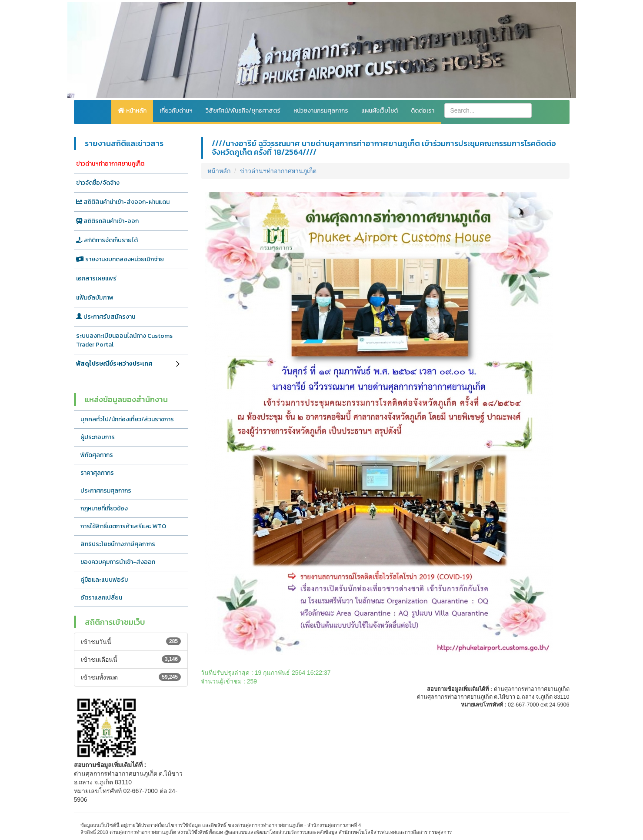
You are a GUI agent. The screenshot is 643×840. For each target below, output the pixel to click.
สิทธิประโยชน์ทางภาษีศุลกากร (118, 544)
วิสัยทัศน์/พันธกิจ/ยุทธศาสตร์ (243, 111)
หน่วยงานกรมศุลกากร (321, 111)
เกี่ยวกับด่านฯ (176, 111)
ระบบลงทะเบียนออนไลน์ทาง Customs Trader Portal (124, 340)
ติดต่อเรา (423, 111)
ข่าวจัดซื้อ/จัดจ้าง (98, 183)
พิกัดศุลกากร (97, 455)
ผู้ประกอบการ (98, 437)
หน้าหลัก (132, 111)
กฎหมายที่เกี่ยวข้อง (104, 508)
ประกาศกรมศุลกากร (106, 491)
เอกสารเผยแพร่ (96, 278)
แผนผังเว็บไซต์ (380, 111)
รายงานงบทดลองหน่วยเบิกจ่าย (120, 259)
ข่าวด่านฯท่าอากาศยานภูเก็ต (110, 164)
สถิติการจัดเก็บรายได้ (107, 240)
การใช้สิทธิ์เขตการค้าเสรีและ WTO (123, 526)
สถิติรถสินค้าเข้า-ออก (107, 221)
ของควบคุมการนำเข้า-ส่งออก (118, 562)
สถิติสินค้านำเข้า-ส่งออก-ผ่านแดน (123, 202)
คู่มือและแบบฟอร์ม (104, 580)
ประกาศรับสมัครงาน (106, 317)
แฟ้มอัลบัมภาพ (95, 298)
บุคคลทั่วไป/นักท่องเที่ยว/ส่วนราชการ (127, 419)
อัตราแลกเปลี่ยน (101, 598)
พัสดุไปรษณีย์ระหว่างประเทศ (114, 364)
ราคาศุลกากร (97, 473)
